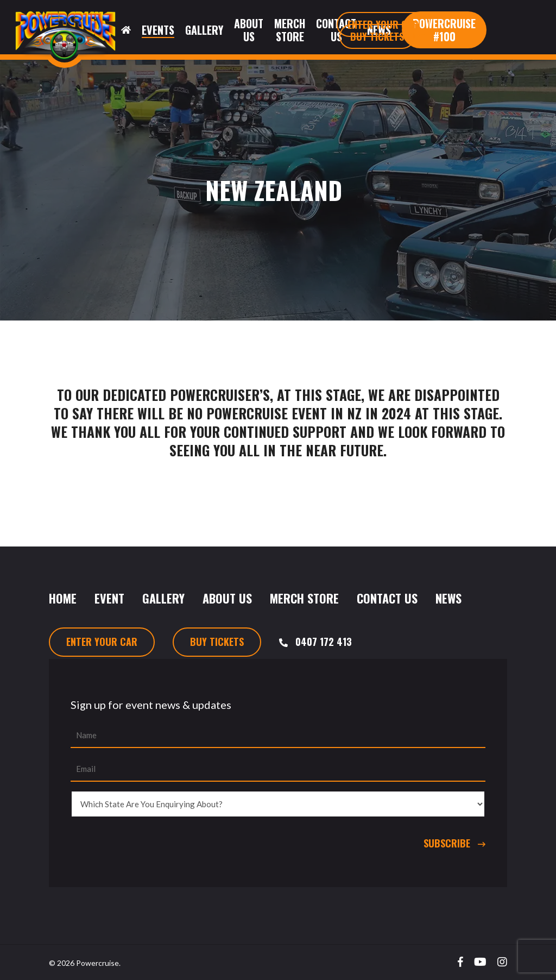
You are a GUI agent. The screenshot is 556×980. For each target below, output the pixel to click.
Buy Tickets (217, 642)
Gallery (163, 598)
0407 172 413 (324, 642)
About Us (227, 598)
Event (109, 598)
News (448, 598)
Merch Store (304, 598)
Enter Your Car (102, 642)
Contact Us (387, 598)
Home (63, 598)
